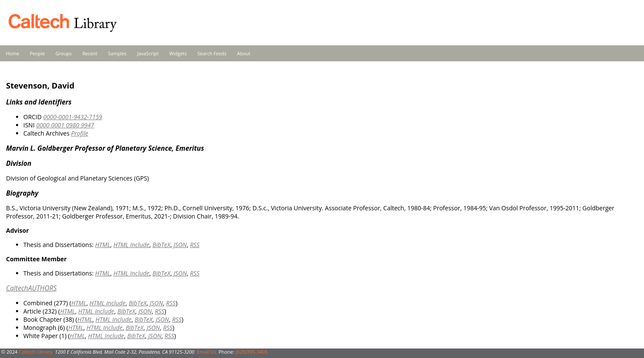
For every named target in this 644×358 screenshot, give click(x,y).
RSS (195, 245)
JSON (180, 245)
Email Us (207, 352)
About (244, 53)
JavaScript (148, 53)
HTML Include (131, 245)
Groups (63, 53)
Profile (79, 133)
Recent (90, 53)
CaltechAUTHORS (31, 288)
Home (13, 53)
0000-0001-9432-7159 (73, 117)
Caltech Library (35, 352)
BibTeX (161, 245)
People (37, 53)
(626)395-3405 (251, 352)
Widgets (178, 53)
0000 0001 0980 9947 (65, 125)
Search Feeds (212, 53)
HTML (103, 245)
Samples (117, 53)
